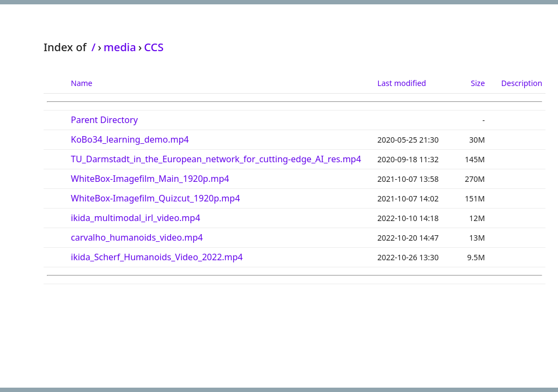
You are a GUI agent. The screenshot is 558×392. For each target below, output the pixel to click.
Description (522, 83)
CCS (154, 47)
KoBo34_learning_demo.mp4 (130, 139)
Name (81, 83)
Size (478, 83)
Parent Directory (104, 120)
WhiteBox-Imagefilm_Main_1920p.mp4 (150, 179)
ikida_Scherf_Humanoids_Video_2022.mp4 (157, 257)
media (120, 47)
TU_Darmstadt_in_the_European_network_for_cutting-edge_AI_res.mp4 (216, 159)
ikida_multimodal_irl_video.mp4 (135, 218)
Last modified (402, 83)
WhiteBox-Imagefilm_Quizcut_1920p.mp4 (155, 198)
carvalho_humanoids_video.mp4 (137, 237)
